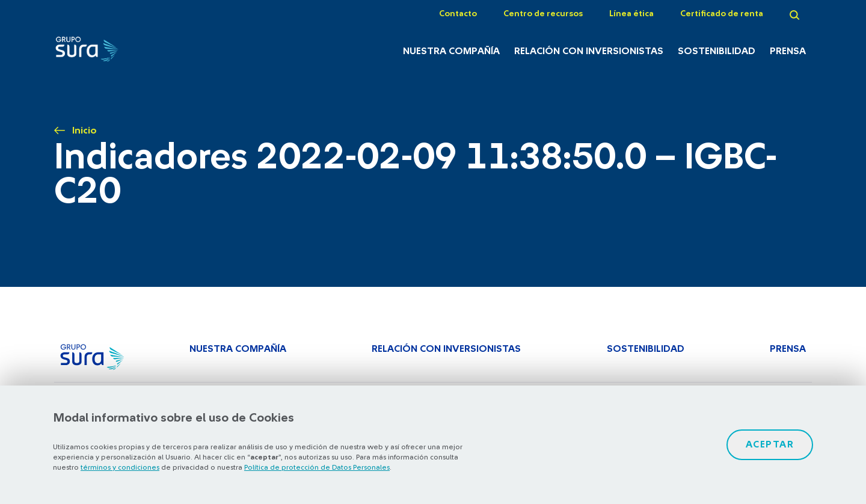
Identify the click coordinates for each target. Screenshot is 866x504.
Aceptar (770, 444)
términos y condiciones (120, 467)
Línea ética (631, 14)
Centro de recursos (543, 14)
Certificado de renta (722, 14)
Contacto (458, 14)
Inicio (84, 131)
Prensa (788, 51)
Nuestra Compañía (451, 51)
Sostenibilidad (717, 51)
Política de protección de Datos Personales (317, 467)
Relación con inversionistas (589, 51)
